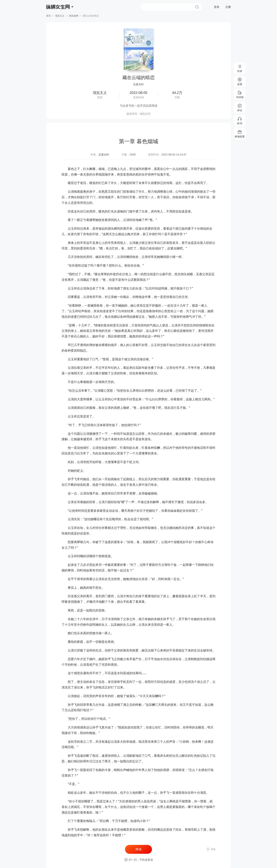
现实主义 (60, 16)
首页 (48, 16)
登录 (217, 7)
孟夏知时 (104, 155)
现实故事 (74, 16)
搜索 (197, 7)
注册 (228, 7)
